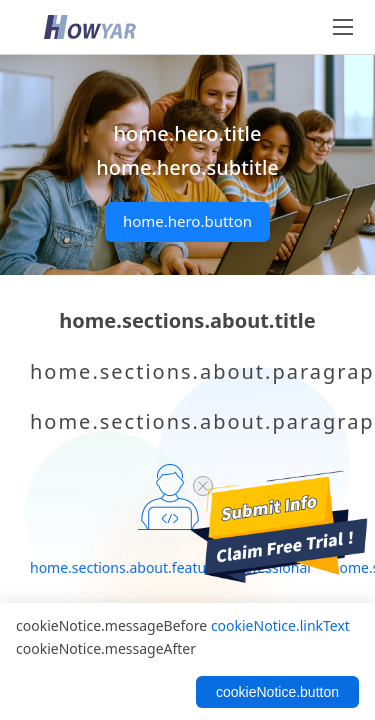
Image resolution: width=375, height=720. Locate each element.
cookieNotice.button (277, 692)
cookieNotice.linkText (280, 625)
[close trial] (203, 486)
